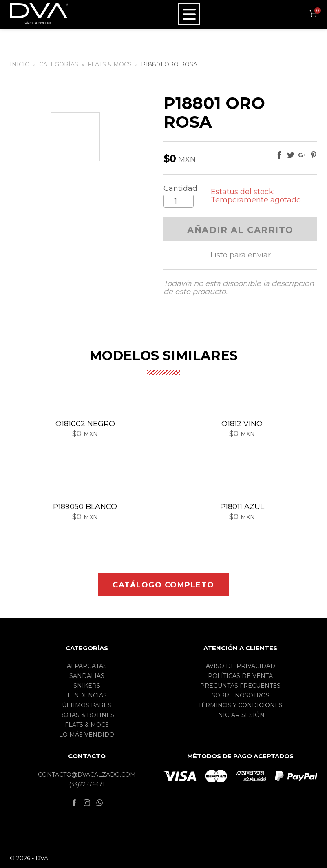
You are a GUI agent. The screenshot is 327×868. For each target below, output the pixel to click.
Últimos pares (87, 705)
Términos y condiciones (240, 705)
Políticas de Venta (240, 676)
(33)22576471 (87, 784)
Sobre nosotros (241, 695)
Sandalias (87, 676)
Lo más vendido (87, 735)
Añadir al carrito (240, 230)
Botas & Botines (87, 715)
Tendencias (87, 695)
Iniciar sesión (240, 715)
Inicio (20, 64)
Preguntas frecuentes (240, 686)
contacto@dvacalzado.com (87, 775)
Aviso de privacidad (241, 666)
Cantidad (180, 189)
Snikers (87, 686)
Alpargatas (87, 666)
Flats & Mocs (110, 64)
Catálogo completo (163, 585)
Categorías (59, 64)
